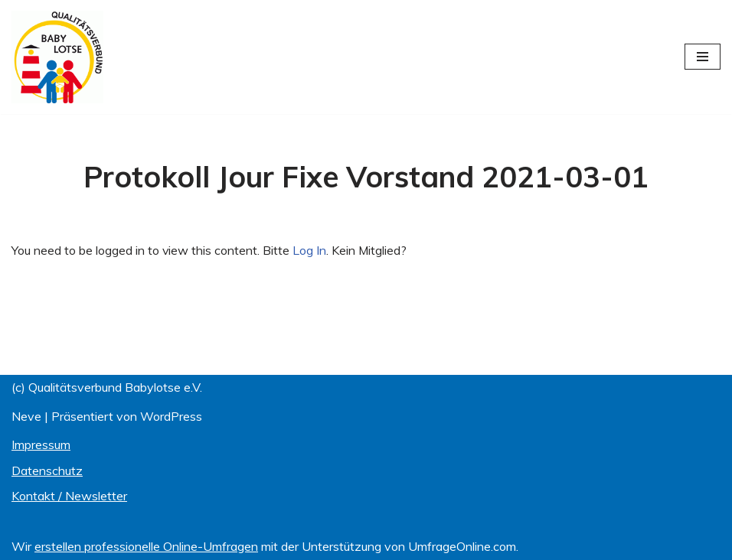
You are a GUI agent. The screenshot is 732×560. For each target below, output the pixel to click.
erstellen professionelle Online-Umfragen (146, 546)
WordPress (171, 416)
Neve (26, 416)
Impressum (41, 445)
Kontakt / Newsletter (69, 497)
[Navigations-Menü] (703, 57)
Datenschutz (47, 470)
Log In (310, 250)
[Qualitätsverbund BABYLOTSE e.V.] (57, 57)
